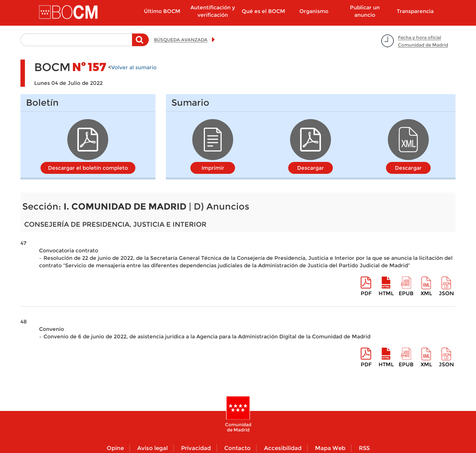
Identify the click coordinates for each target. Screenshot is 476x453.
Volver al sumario (134, 67)
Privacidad (196, 448)
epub (406, 293)
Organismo (314, 11)
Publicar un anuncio (365, 11)
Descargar (311, 168)
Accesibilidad (283, 448)
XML (426, 293)
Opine (115, 448)
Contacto (237, 448)
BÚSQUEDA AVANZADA (181, 40)
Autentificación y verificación (213, 11)
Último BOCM (162, 11)
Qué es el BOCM (263, 11)
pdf (366, 293)
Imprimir (213, 168)
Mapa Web (330, 448)
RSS (364, 448)
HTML (386, 293)
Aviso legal (152, 448)
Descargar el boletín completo (88, 168)
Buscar (140, 44)
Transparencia (415, 11)
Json (446, 293)
